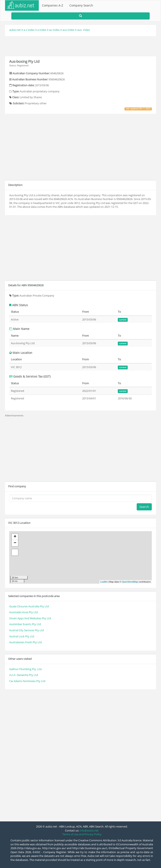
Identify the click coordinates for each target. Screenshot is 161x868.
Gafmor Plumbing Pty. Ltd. (26, 669)
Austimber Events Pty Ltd (25, 624)
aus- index (84, 30)
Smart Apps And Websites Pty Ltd (30, 618)
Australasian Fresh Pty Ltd (25, 642)
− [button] (15, 543)
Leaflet (104, 582)
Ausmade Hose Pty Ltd (23, 612)
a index (42, 30)
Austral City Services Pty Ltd (27, 630)
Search (144, 507)
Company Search (81, 5)
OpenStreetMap (130, 582)
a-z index (29, 30)
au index (54, 30)
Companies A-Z (53, 5)
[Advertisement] (80, 46)
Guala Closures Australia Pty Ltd (29, 606)
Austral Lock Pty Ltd (22, 636)
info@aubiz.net (89, 830)
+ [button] (15, 537)
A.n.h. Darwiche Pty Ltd (24, 675)
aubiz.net (15, 30)
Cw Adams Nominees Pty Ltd (27, 681)
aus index (68, 30)
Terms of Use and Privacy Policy (82, 834)
